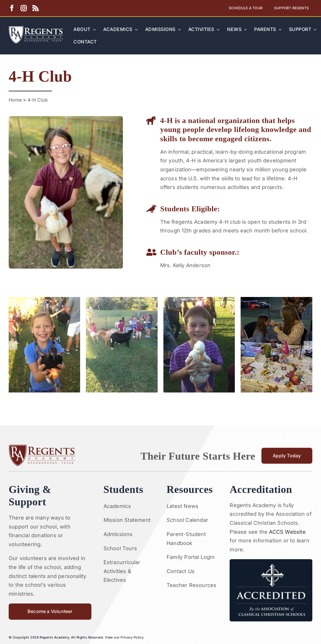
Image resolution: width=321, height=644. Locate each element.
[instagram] (24, 8)
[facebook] (12, 8)
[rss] (35, 8)
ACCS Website (287, 532)
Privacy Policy (132, 637)
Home (15, 100)
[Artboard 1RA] (36, 29)
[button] (13, 345)
